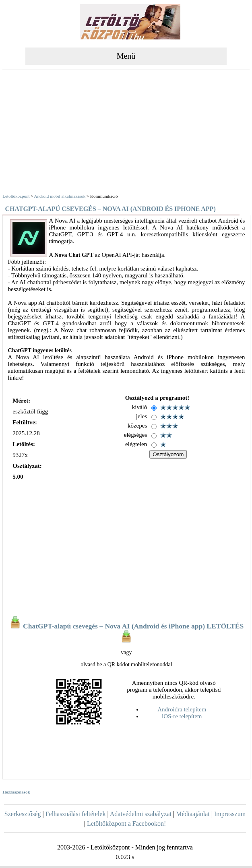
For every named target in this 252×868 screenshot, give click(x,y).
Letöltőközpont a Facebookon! (126, 824)
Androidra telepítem (182, 709)
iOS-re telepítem (182, 716)
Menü (126, 56)
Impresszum (230, 814)
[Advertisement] (126, 133)
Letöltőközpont (16, 196)
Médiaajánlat (193, 814)
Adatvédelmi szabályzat (141, 814)
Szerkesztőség (23, 814)
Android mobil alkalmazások (60, 196)
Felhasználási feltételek (76, 814)
